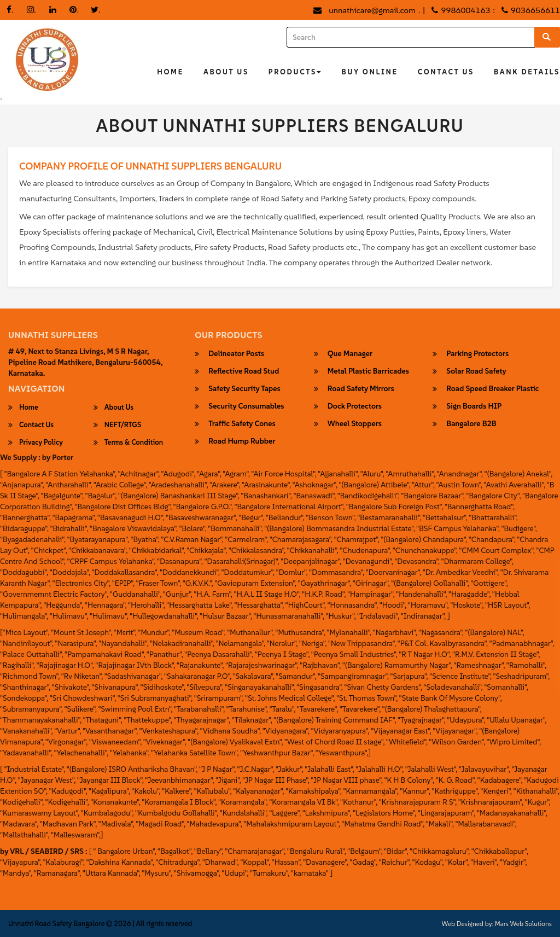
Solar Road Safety (476, 371)
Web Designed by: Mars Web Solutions (497, 924)
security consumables (246, 406)
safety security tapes (244, 389)
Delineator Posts (236, 354)
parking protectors (477, 354)
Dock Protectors (355, 406)
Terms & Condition (134, 443)
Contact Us (446, 72)
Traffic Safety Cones (242, 424)
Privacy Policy (41, 443)
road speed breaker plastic (492, 389)
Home (170, 72)
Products (295, 72)
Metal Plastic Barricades (368, 371)
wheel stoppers (355, 424)
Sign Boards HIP (474, 406)
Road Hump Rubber (242, 441)
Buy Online (370, 72)
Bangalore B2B (471, 424)
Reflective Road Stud (244, 371)
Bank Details (527, 72)
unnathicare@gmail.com (372, 10)
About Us (226, 72)
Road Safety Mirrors (361, 389)
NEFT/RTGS (123, 425)
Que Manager (350, 354)
